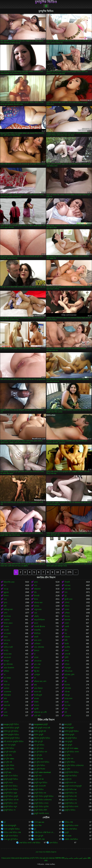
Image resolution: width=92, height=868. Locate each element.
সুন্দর (5, 603)
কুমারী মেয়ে (68, 599)
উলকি (67, 644)
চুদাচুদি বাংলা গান (70, 783)
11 (63, 572)
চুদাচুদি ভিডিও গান (71, 793)
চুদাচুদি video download (42, 772)
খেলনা (67, 609)
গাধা (36, 586)
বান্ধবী (36, 637)
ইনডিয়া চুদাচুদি (69, 735)
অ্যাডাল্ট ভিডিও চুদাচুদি (11, 728)
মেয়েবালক (7, 692)
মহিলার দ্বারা (38, 603)
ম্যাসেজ (67, 685)
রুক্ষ (35, 685)
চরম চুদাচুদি (68, 745)
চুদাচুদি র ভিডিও (70, 810)
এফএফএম (38, 661)
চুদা (5, 822)
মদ (35, 678)
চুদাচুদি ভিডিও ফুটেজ (41, 807)
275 (69, 572)
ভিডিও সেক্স (69, 822)
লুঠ (66, 596)
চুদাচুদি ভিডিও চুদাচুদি (11, 796)
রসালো (37, 705)
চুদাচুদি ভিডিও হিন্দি (41, 810)
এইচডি (36, 616)
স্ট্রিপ (66, 630)
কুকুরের (6, 592)
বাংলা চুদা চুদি (39, 836)
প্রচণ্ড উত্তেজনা (9, 668)
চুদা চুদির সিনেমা (40, 769)
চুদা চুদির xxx (38, 759)
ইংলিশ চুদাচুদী (39, 735)
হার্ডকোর (67, 586)
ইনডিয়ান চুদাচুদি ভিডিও (12, 738)
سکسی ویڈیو (69, 858)
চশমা (5, 699)
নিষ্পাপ (6, 596)
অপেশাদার (7, 616)
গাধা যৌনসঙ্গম (39, 647)
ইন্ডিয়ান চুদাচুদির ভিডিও (42, 738)
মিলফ (36, 599)
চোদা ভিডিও (53, 843)
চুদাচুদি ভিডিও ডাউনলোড (43, 800)
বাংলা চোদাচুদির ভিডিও (12, 829)
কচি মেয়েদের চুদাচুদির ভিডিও (14, 742)
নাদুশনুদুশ (68, 668)
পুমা (5, 709)
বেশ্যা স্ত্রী (67, 654)
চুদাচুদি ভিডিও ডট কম (11, 800)
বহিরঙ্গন (67, 637)
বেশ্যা (5, 613)
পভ (66, 633)
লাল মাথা (7, 640)
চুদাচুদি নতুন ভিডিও (41, 783)
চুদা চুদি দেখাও (39, 748)
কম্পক (67, 661)
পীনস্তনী (67, 582)
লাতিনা (67, 664)
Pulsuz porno (6, 858)
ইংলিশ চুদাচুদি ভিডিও (72, 731)
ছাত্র (66, 678)
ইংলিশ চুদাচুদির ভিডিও (11, 735)
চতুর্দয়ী (36, 709)
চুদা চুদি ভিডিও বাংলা (72, 752)
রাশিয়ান (6, 671)
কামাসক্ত (67, 620)
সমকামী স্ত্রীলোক (39, 627)
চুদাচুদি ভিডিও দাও (71, 800)
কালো (36, 623)
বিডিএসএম (68, 671)
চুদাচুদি (67, 832)
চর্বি (66, 712)
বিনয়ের (67, 616)
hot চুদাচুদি (68, 724)
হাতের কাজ (8, 654)
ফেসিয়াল (37, 644)
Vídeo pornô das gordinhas (20, 858)
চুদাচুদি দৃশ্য (68, 779)
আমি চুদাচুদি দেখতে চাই (42, 728)
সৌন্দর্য (67, 603)
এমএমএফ (7, 657)
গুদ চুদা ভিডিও (39, 745)
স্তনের (67, 702)
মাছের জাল (68, 699)
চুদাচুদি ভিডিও (39, 789)
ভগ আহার (7, 678)
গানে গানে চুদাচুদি (10, 745)
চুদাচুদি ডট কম (39, 779)
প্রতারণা (6, 688)
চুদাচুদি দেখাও (8, 783)
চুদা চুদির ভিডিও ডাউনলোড (74, 766)
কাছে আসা (38, 640)
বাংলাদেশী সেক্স (39, 839)
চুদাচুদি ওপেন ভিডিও (11, 776)
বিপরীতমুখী (38, 695)
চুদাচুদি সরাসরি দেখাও (41, 813)
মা (35, 654)
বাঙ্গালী (6, 702)
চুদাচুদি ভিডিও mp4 (10, 793)
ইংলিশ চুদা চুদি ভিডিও (11, 731)
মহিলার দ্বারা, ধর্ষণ (40, 681)
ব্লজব (36, 582)
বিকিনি (36, 702)
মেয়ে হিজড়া (38, 688)
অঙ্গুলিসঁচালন (39, 620)
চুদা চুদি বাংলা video (71, 748)
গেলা (5, 712)
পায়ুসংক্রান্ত (38, 609)
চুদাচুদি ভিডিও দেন (71, 803)
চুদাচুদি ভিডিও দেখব (11, 803)
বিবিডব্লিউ (7, 695)
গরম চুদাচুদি (68, 742)
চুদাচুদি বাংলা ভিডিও (11, 786)
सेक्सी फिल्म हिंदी (60, 858)
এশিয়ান (67, 613)
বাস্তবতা (37, 668)
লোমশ (67, 623)
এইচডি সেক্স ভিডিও (71, 839)
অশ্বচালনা (37, 589)
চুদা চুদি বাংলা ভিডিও (11, 836)
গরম (36, 613)
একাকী (67, 627)
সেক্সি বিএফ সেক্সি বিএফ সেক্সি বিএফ (45, 832)
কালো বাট (37, 692)
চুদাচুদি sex (7, 772)
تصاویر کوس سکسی (80, 858)
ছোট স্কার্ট (37, 716)
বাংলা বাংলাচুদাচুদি (10, 826)
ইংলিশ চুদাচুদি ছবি (40, 731)
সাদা (66, 592)
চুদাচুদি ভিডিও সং (10, 810)
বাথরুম (36, 699)
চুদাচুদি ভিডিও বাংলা (71, 807)
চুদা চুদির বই (8, 762)
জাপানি (6, 630)
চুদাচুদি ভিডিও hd (70, 789)
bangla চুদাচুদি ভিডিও (11, 724)
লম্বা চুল (67, 695)
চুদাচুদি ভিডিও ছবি (71, 796)
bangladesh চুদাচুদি (41, 724)
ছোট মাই (67, 589)
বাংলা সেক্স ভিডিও (71, 829)
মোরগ (67, 651)
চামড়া (6, 637)
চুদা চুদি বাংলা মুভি (10, 752)
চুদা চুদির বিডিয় (9, 766)
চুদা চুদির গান (69, 759)
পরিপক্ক (67, 692)
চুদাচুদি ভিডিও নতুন (10, 807)
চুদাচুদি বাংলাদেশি (40, 786)
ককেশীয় (67, 647)
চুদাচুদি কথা (38, 776)
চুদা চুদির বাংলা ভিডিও (42, 762)
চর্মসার (6, 644)
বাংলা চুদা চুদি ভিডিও (11, 839)
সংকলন (6, 627)
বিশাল (6, 716)
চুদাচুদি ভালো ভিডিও (11, 789)
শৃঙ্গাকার (37, 606)
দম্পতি (6, 651)
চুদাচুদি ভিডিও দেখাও (41, 803)
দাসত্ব (6, 681)
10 (58, 572)
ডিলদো (37, 651)
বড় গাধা (67, 705)
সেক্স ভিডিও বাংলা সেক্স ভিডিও (30, 843)
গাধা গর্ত (7, 685)
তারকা (36, 657)
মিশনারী (37, 596)
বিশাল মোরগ (8, 623)
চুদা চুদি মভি (8, 755)
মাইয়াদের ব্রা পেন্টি (40, 712)
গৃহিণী (66, 657)
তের (5, 599)
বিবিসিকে (37, 633)
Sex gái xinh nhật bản (47, 858)
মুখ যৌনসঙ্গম (8, 664)
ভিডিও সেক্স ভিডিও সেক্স (12, 832)
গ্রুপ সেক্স (37, 664)
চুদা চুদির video (9, 759)
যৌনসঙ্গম (68, 688)
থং (5, 675)
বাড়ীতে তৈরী (8, 647)
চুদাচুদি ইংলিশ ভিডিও (72, 772)
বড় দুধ (6, 589)
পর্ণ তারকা (7, 633)
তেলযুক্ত (37, 675)
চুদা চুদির (67, 755)
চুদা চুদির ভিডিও (40, 766)
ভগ (5, 586)
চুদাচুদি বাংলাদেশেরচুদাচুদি (73, 786)
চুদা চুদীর (67, 769)
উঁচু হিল (37, 671)
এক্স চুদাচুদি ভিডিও (71, 738)
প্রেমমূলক (68, 716)
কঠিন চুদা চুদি (38, 742)
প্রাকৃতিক (7, 620)
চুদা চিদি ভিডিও (9, 748)
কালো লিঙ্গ (38, 826)
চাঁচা (35, 592)
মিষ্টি (66, 640)
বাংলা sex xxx (39, 822)
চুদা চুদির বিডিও (70, 762)
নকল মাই (7, 705)
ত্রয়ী (5, 606)
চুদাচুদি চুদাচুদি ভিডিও (11, 779)
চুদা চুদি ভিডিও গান (41, 752)
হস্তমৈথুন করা (8, 609)
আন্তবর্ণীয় (37, 630)
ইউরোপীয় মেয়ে (9, 582)
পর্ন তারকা (68, 836)
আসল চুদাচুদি (69, 728)
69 (65, 681)
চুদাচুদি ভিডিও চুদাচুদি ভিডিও (44, 796)
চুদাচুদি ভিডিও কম (40, 793)
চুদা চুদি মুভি (38, 755)
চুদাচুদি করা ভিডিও (71, 776)
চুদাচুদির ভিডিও (46, 2)
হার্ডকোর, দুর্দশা (69, 675)
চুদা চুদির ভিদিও (9, 769)
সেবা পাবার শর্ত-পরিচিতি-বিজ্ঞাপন (46, 852)
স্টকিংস (67, 606)
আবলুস (6, 661)
